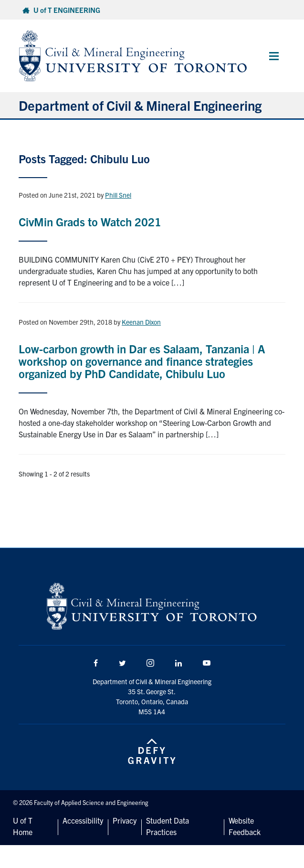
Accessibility (83, 820)
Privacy (125, 820)
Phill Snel (118, 195)
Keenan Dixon (141, 322)
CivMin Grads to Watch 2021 (90, 222)
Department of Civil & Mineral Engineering (140, 105)
